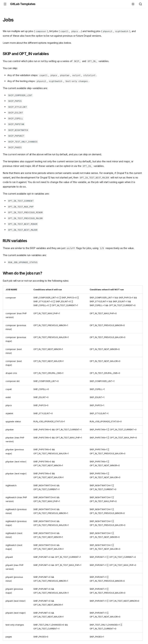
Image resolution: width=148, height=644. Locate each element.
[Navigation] (5, 4)
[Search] (140, 4)
